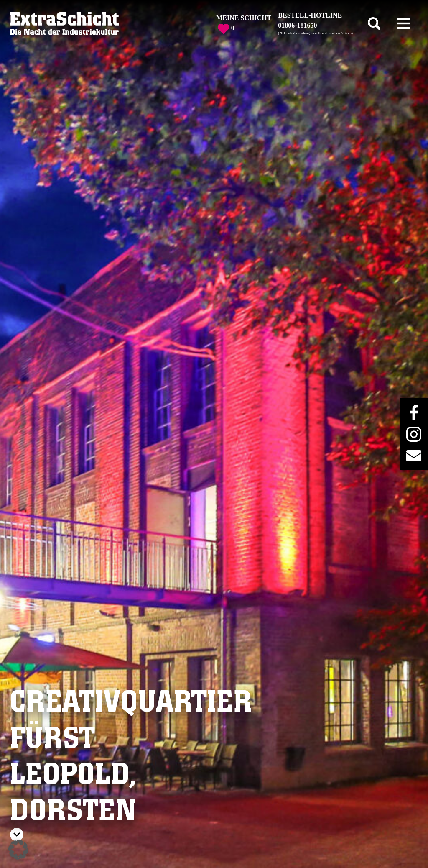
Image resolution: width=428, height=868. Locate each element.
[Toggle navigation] (403, 23)
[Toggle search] (374, 23)
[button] (18, 850)
